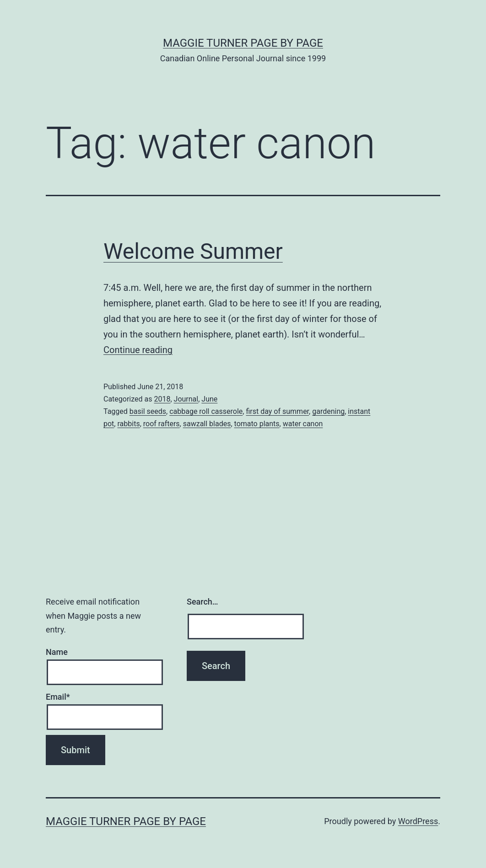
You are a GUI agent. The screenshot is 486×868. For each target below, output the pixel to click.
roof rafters (162, 424)
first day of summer (277, 411)
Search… (202, 602)
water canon (303, 424)
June (209, 399)
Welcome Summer (193, 251)
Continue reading (138, 350)
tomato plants (257, 424)
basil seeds (148, 411)
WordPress (418, 821)
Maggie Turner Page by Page (243, 43)
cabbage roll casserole (206, 411)
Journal (186, 399)
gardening (328, 411)
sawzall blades (207, 424)
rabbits (128, 424)
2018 (162, 399)
